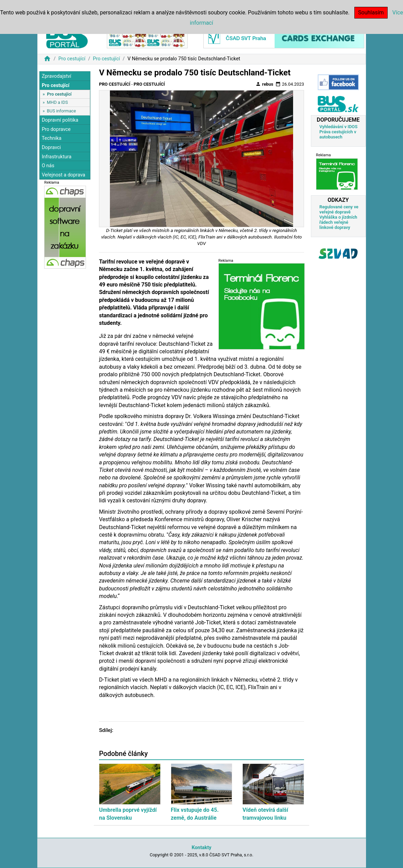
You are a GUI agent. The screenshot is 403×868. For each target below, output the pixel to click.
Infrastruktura (57, 157)
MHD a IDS (58, 102)
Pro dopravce (56, 129)
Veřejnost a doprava (64, 175)
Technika (52, 138)
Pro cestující (72, 59)
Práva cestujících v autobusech (338, 134)
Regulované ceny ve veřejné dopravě (339, 209)
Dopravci (51, 148)
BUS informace (61, 111)
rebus (264, 84)
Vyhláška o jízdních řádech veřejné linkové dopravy (338, 222)
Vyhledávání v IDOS (338, 127)
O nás (48, 166)
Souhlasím (371, 13)
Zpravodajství (56, 76)
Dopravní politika (60, 120)
